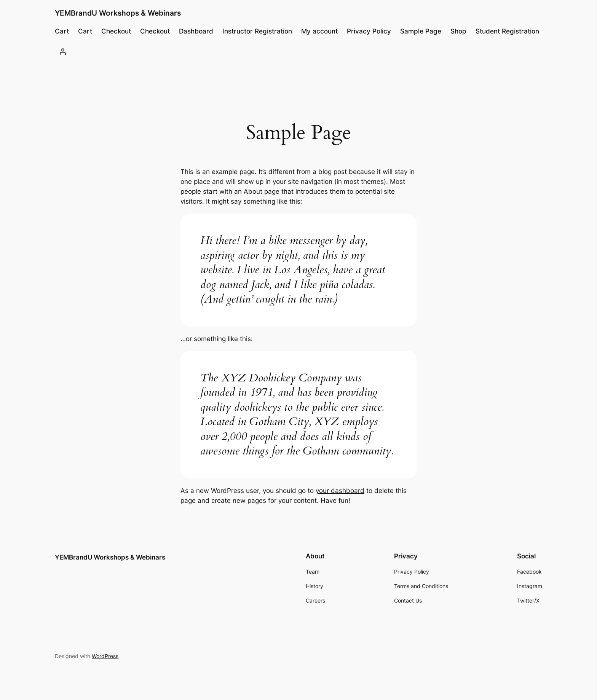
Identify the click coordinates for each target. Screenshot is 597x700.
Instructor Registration (257, 31)
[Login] (63, 51)
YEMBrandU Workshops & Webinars (118, 13)
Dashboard (196, 31)
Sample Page (421, 31)
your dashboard (340, 491)
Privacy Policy (369, 31)
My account (319, 31)
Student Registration (507, 31)
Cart (62, 31)
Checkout (116, 31)
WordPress (105, 656)
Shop (458, 31)
